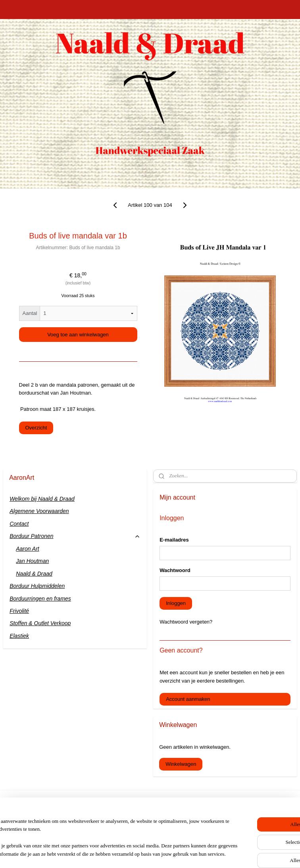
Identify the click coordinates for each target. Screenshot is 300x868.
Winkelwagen (181, 764)
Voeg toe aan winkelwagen (78, 335)
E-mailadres (174, 540)
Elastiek (19, 636)
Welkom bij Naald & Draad (42, 499)
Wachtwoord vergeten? (186, 622)
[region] (98, 830)
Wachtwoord (175, 570)
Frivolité (19, 611)
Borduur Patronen (75, 536)
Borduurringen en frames (40, 599)
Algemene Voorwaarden (39, 511)
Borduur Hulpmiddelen (37, 586)
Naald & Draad (34, 574)
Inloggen (176, 603)
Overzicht (36, 428)
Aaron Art (28, 549)
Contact (19, 524)
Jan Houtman (32, 561)
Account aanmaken (188, 699)
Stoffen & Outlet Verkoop (40, 623)
